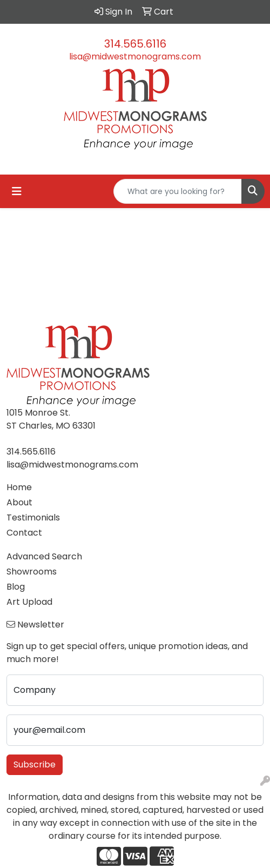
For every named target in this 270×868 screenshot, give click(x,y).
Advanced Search (44, 556)
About (19, 502)
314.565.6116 (135, 44)
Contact (24, 533)
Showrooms (32, 572)
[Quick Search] (178, 191)
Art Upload (29, 602)
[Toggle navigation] (17, 191)
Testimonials (33, 518)
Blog (16, 587)
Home (19, 487)
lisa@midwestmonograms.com (135, 56)
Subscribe (35, 764)
